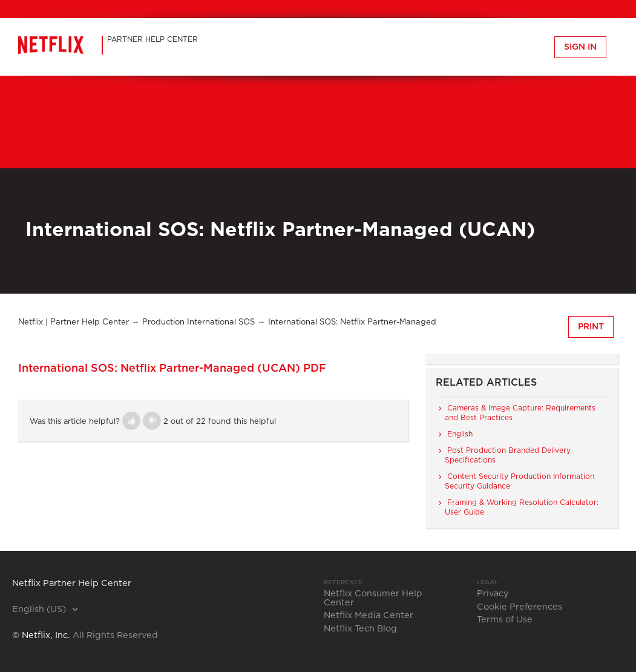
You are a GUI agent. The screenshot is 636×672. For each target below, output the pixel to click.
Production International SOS (198, 322)
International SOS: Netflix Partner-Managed (352, 322)
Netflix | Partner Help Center (74, 322)
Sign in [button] (580, 47)
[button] (131, 421)
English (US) (40, 610)
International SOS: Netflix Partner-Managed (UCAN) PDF (172, 369)
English (460, 434)
